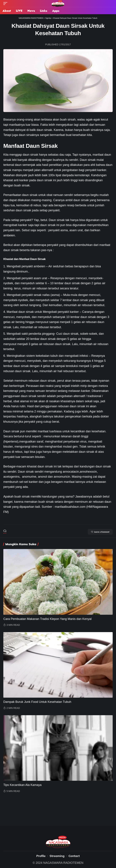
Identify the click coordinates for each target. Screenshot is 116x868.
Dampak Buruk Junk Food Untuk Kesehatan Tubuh (37, 702)
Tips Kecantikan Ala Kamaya (22, 785)
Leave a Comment (100, 532)
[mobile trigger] (6, 4)
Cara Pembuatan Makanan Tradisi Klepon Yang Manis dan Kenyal (47, 619)
